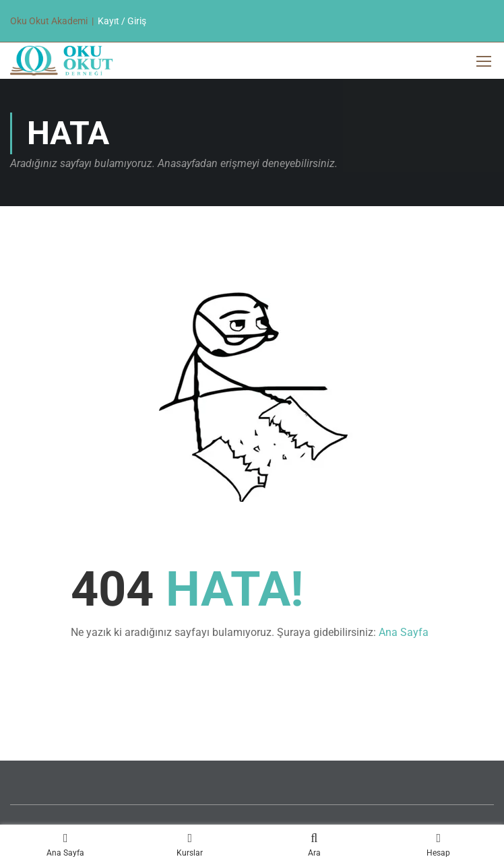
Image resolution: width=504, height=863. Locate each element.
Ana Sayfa (404, 632)
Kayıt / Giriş (122, 21)
